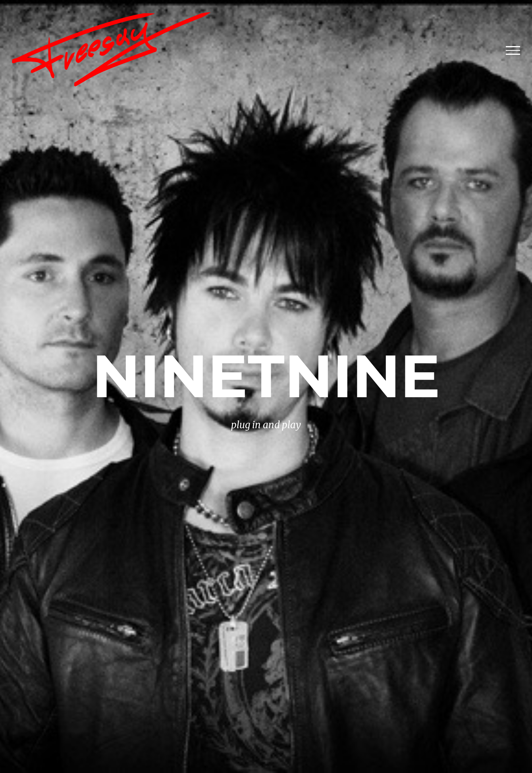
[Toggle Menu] (513, 50)
